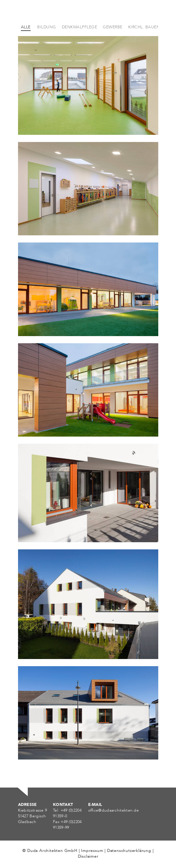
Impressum (92, 851)
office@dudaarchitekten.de (114, 810)
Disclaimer (88, 856)
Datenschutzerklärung (129, 851)
